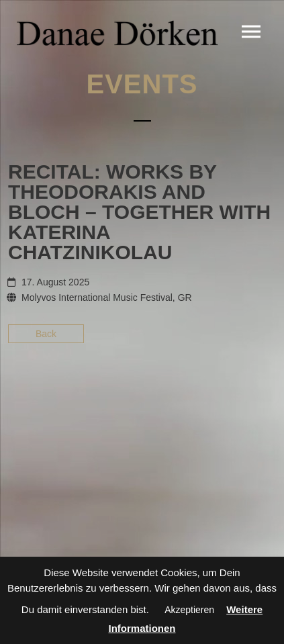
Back (46, 334)
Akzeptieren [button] (189, 610)
